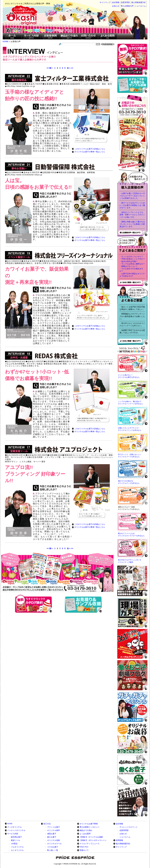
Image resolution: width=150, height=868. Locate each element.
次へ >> (70, 68)
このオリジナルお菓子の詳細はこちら (90, 149)
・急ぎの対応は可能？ (129, 261)
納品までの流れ (86, 830)
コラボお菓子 (53, 847)
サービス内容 (13, 834)
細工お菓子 (52, 837)
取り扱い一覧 (53, 850)
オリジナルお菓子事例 (89, 824)
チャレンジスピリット (129, 827)
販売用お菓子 (16, 837)
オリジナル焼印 (54, 830)
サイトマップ (105, 2)
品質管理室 (125, 2)
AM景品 (14, 844)
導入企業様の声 (127, 6)
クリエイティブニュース (90, 844)
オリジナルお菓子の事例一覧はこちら (90, 152)
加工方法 (47, 824)
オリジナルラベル (54, 844)
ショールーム (140, 6)
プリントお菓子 (54, 827)
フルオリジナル (17, 847)
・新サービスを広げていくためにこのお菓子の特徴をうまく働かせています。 (132, 205)
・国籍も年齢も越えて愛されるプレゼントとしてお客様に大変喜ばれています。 (132, 224)
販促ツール (16, 840)
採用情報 (119, 840)
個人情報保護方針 (139, 2)
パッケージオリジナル (16, 830)
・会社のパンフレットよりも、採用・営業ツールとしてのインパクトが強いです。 (132, 215)
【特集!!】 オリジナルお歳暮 (91, 837)
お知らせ (116, 6)
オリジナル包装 (54, 840)
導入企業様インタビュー (90, 827)
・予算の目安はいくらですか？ (132, 259)
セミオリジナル (17, 850)
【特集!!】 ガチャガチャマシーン (93, 840)
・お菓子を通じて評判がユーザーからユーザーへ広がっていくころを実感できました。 (132, 196)
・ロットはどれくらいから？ (131, 256)
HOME (10, 824)
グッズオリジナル (14, 827)
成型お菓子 (52, 834)
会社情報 (116, 2)
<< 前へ (50, 68)
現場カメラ (84, 850)
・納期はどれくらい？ (129, 266)
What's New (84, 847)
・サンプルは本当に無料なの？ (132, 264)
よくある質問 (85, 834)
